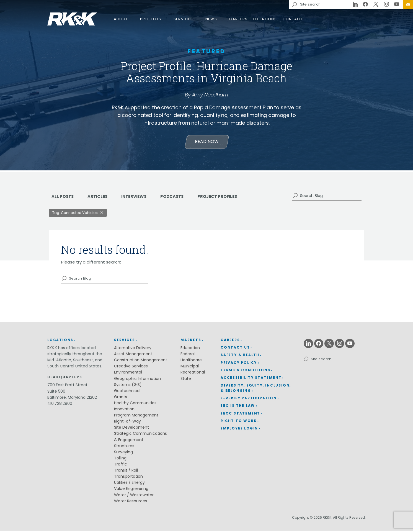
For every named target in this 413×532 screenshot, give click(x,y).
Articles (100, 198)
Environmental (128, 374)
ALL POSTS (63, 198)
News (211, 19)
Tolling (120, 459)
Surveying (123, 453)
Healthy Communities (135, 404)
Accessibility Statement (251, 379)
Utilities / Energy (129, 484)
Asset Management (133, 355)
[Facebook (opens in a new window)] (366, 4)
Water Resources (131, 502)
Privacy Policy (239, 364)
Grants (121, 398)
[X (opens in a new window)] (376, 4)
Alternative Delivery (133, 349)
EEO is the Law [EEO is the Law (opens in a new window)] (238, 407)
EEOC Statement (240, 415)
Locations (265, 19)
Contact (293, 19)
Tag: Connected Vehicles (75, 214)
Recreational (193, 374)
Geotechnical (127, 392)
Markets (191, 341)
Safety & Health (240, 356)
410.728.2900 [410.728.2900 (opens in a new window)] (60, 405)
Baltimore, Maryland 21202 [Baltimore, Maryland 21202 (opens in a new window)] (72, 399)
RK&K (72, 19)
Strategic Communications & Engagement (140, 438)
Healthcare (191, 361)
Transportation (128, 478)
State (186, 380)
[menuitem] (408, 4)
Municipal (190, 367)
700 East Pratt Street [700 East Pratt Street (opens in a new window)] (67, 386)
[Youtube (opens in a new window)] (397, 4)
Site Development (131, 429)
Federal (188, 355)
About (121, 19)
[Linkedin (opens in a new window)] (355, 4)
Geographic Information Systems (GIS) (137, 383)
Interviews (139, 198)
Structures (124, 447)
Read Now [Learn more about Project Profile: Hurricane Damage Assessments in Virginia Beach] (207, 143)
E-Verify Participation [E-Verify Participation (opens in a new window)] (249, 399)
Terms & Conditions (245, 371)
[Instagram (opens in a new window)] (386, 4)
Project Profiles (227, 198)
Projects (151, 19)
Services (183, 19)
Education (190, 349)
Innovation (124, 410)
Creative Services (131, 367)
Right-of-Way (127, 423)
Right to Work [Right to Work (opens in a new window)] (239, 422)
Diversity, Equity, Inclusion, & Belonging (256, 389)
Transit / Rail (126, 472)
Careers (238, 19)
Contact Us (408, 4)
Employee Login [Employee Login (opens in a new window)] (239, 430)
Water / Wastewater (134, 496)
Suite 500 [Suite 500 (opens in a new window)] (56, 393)
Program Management (136, 416)
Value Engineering (131, 490)
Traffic (121, 465)
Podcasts (179, 198)
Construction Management (141, 361)
